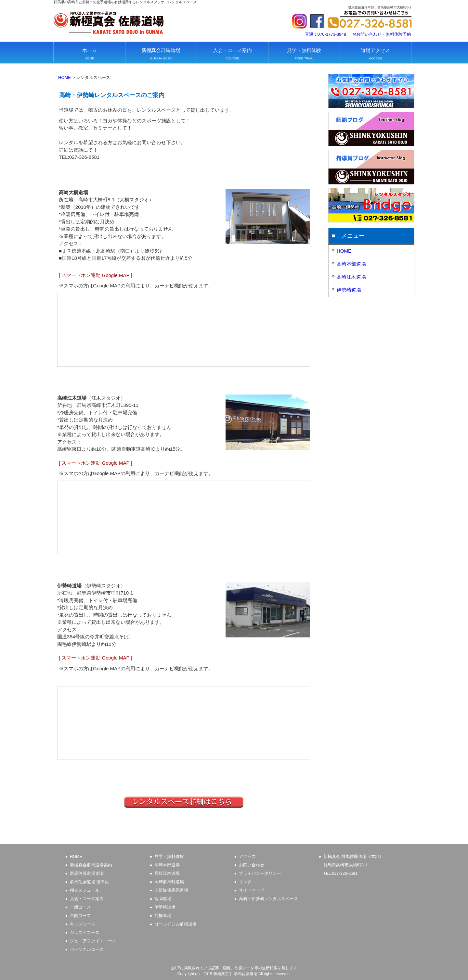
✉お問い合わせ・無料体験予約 (382, 34)
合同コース (80, 916)
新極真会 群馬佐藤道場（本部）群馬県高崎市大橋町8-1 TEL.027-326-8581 (354, 865)
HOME (65, 77)
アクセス (247, 857)
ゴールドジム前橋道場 (175, 924)
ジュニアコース (85, 933)
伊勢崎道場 (349, 290)
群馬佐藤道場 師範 (87, 873)
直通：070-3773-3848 (325, 34)
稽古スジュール (85, 890)
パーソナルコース (87, 949)
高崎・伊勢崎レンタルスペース (268, 899)
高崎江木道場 (351, 277)
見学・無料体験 (169, 857)
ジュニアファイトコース (93, 941)
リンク (245, 882)
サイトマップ (252, 890)
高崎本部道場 (351, 264)
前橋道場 (163, 916)
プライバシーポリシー (260, 873)
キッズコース (83, 924)
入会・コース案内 (87, 899)
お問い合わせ (252, 865)
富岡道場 (163, 899)
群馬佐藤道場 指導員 (90, 882)
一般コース (80, 907)
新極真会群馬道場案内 (91, 865)
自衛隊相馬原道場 (171, 890)
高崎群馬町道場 (169, 882)
